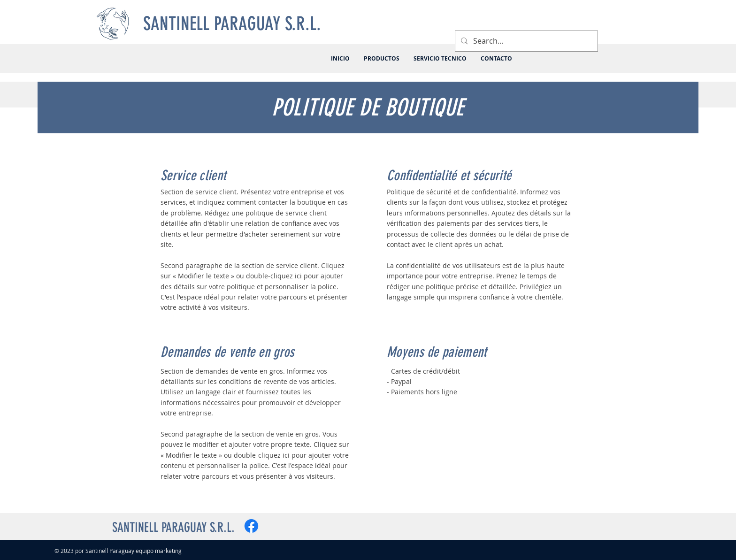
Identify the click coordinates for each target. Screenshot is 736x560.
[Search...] (525, 41)
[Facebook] (251, 526)
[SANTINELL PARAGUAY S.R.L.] (234, 24)
